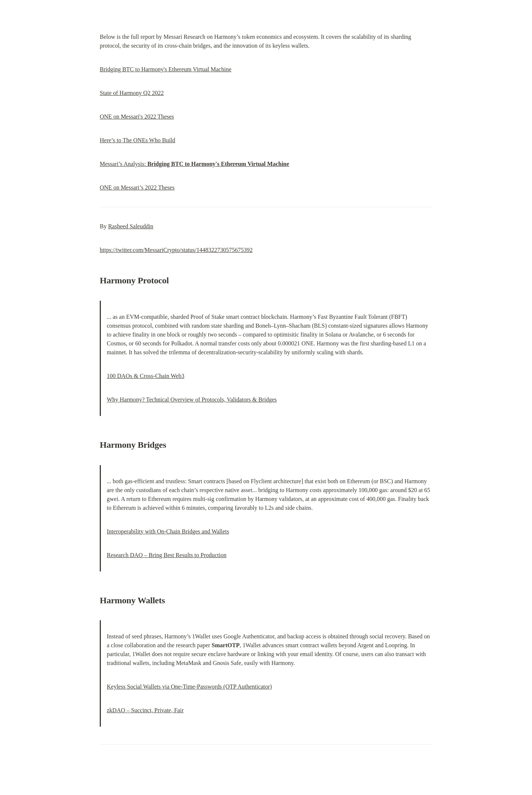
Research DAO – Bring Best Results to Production (167, 555)
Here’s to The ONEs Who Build (137, 140)
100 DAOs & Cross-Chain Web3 (146, 376)
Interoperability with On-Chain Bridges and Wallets (168, 531)
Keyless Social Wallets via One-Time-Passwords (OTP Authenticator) (189, 687)
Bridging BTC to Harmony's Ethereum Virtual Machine (166, 69)
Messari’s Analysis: (195, 164)
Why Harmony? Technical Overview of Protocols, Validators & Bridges (192, 400)
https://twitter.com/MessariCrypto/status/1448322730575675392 (176, 250)
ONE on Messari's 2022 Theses (137, 117)
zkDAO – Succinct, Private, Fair (145, 710)
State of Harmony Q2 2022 (132, 93)
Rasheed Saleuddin (131, 226)
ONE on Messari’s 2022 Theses (137, 187)
